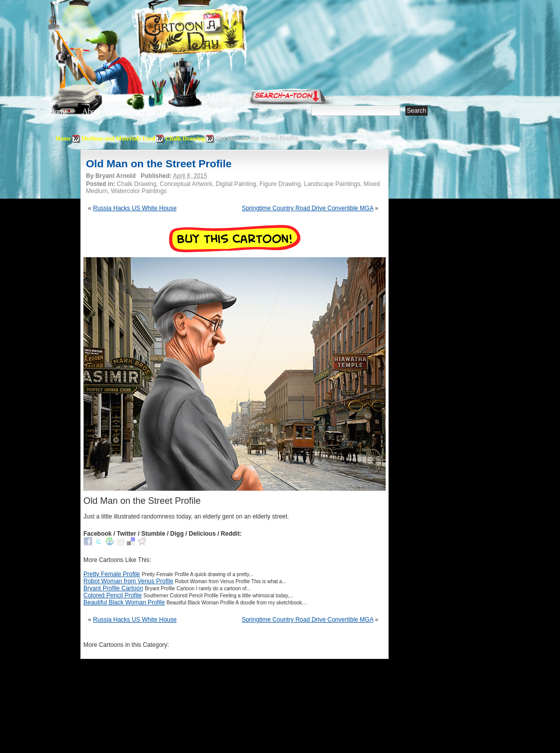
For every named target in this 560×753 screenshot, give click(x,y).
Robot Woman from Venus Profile (128, 581)
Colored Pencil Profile (112, 595)
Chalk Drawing (185, 138)
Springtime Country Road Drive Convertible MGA (307, 208)
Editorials (129, 111)
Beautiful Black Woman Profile (124, 602)
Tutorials (171, 111)
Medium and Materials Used (118, 138)
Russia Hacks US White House (135, 208)
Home (58, 111)
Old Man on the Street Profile (159, 163)
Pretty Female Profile (112, 574)
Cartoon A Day (216, 34)
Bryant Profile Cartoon (113, 588)
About (91, 111)
